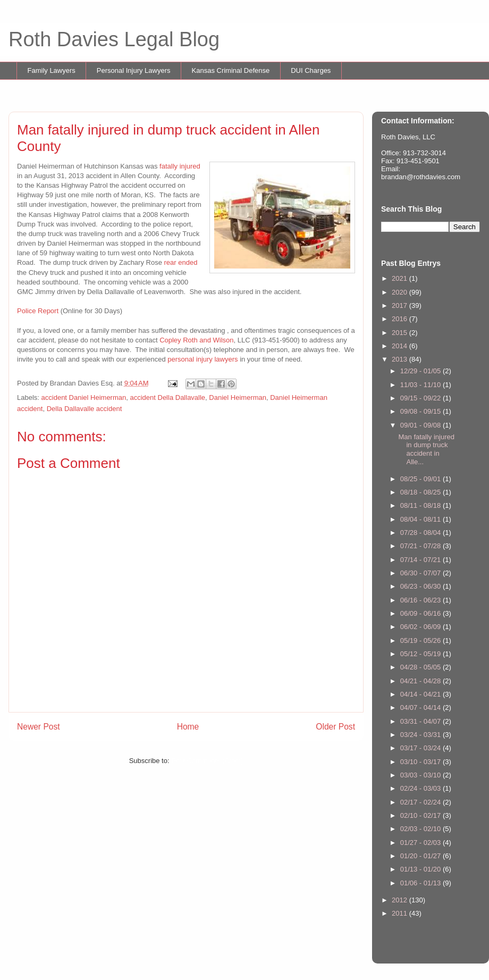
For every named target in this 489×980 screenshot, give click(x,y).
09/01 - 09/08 (421, 425)
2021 (401, 278)
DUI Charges (311, 70)
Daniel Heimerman (238, 397)
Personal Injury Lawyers (134, 70)
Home (188, 727)
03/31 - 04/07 (421, 721)
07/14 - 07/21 (421, 560)
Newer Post (39, 727)
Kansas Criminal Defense (231, 70)
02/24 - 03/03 (421, 788)
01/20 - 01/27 (421, 856)
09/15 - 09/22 (421, 398)
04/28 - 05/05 (421, 667)
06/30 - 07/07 (421, 573)
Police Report (38, 311)
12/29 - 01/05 (421, 371)
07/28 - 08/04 (421, 533)
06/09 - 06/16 (421, 613)
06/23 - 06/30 (421, 586)
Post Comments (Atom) (207, 761)
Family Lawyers (52, 70)
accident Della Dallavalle (167, 397)
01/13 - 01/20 (421, 869)
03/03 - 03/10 (421, 775)
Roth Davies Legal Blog (114, 39)
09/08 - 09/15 (421, 411)
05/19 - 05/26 (421, 640)
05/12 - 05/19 (421, 654)
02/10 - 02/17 (421, 815)
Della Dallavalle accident (85, 409)
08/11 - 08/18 (421, 505)
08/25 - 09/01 (421, 479)
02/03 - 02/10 (421, 829)
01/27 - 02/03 (421, 843)
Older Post (335, 727)
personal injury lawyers (203, 359)
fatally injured (180, 166)
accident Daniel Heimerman (84, 397)
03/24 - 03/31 (421, 735)
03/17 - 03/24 (421, 748)
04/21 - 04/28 (421, 681)
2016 (401, 319)
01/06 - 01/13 (421, 883)
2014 (401, 346)
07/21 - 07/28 (421, 546)
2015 (401, 333)
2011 (401, 913)
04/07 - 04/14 (421, 707)
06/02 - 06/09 (421, 627)
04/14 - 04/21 (421, 694)
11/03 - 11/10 (421, 385)
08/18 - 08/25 (421, 492)
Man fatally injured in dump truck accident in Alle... (426, 449)
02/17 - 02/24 (421, 802)
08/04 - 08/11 (421, 519)
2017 (401, 305)
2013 (401, 359)
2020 (401, 292)
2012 (401, 900)
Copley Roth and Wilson (196, 340)
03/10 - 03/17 (421, 762)
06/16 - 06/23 (421, 600)
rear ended (181, 262)
